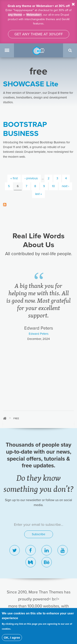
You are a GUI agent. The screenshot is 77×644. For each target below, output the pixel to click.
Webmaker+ (34, 15)
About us (38, 549)
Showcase (38, 526)
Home (5, 291)
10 (53, 186)
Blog (38, 534)
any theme (14, 15)
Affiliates (39, 557)
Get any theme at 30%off (38, 34)
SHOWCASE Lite (32, 84)
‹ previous (31, 178)
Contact (38, 541)
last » (39, 194)
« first (13, 178)
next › (66, 186)
